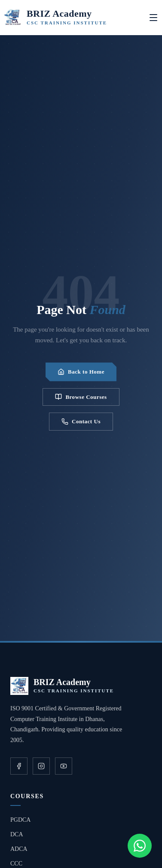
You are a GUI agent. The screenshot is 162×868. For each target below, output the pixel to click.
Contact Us (81, 422)
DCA (17, 834)
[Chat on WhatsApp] (140, 846)
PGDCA (20, 820)
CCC (16, 864)
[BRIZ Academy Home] (55, 18)
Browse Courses (81, 397)
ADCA (19, 849)
